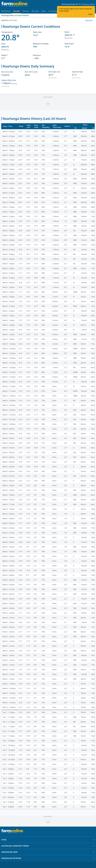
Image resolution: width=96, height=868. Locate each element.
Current (17, 12)
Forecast (26, 11)
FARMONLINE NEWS (48, 852)
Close (90, 14)
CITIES (48, 840)
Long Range (53, 11)
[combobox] (89, 20)
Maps (44, 11)
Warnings (35, 11)
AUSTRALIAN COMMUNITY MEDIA (48, 846)
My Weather (6, 11)
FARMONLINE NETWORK (48, 858)
